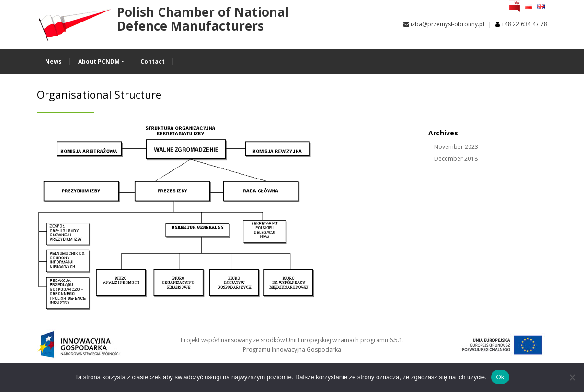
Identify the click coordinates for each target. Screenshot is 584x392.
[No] (572, 377)
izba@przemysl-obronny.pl (444, 24)
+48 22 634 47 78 (524, 24)
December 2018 (456, 159)
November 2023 (456, 147)
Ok (500, 377)
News (53, 62)
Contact (153, 62)
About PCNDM (99, 62)
